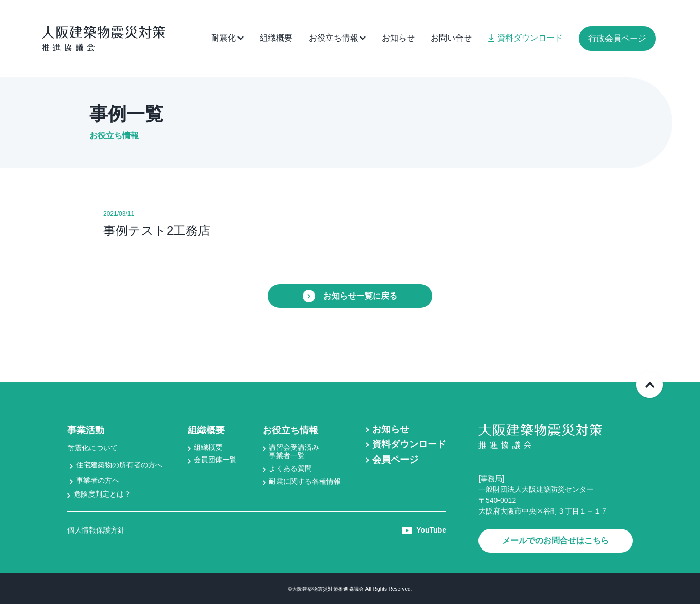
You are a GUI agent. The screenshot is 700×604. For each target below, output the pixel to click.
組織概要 (276, 38)
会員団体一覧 (215, 460)
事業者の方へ (98, 480)
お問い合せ (451, 38)
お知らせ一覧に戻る (350, 296)
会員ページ (395, 460)
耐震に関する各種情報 (305, 481)
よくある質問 (290, 468)
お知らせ (398, 38)
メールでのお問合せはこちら (556, 541)
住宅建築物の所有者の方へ (119, 465)
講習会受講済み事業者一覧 (294, 452)
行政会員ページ (617, 38)
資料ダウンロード (526, 38)
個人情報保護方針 (96, 530)
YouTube (424, 530)
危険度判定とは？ (102, 494)
